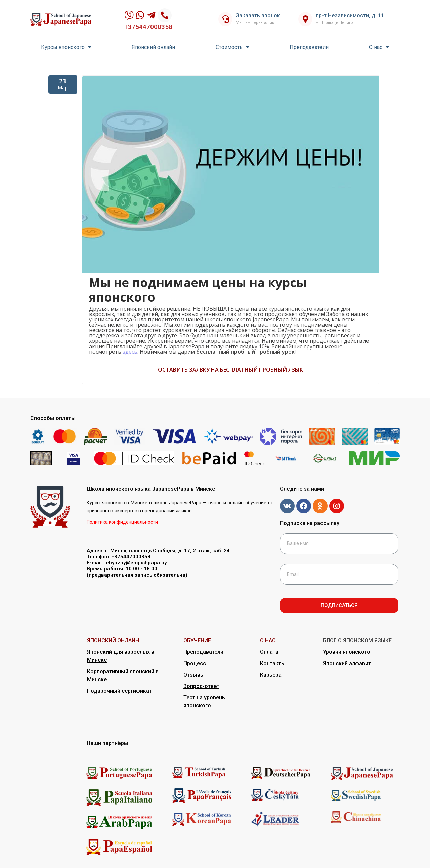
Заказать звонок (258, 16)
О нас (379, 47)
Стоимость (232, 47)
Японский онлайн (153, 47)
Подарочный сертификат (119, 691)
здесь (130, 352)
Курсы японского (66, 47)
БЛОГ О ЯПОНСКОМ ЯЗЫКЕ (357, 641)
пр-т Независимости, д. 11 (350, 16)
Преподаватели (309, 47)
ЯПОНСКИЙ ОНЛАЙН (113, 641)
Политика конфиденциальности (122, 522)
